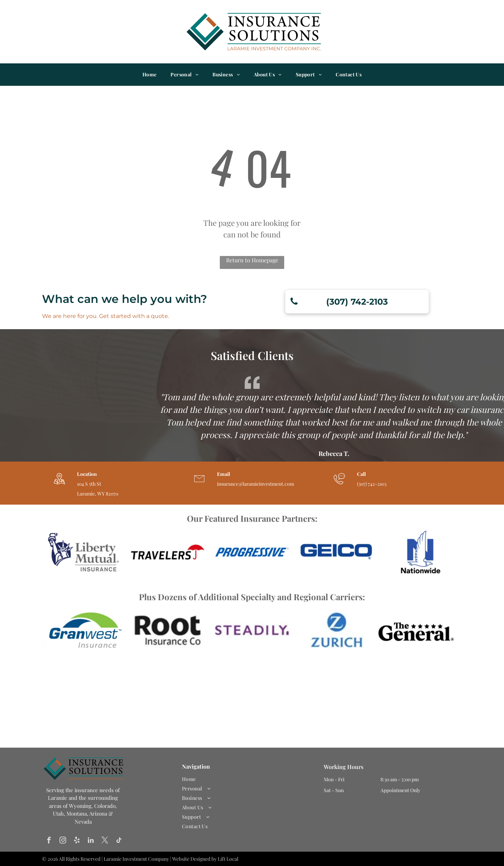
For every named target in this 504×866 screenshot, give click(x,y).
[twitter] (105, 841)
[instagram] (63, 841)
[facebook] (49, 841)
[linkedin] (91, 841)
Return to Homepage (252, 260)
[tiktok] (119, 841)
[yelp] (77, 841)
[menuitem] (150, 74)
